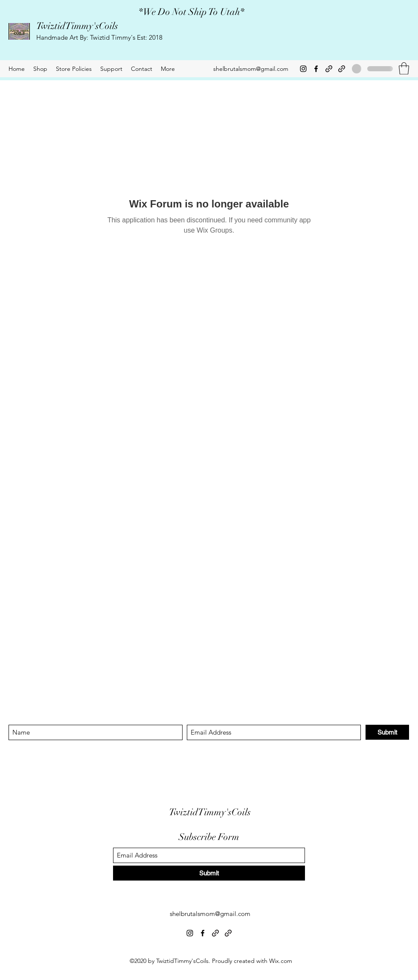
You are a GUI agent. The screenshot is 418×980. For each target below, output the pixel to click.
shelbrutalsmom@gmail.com (251, 69)
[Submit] (387, 732)
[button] (404, 69)
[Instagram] (303, 69)
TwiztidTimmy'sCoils (77, 26)
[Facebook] (316, 69)
